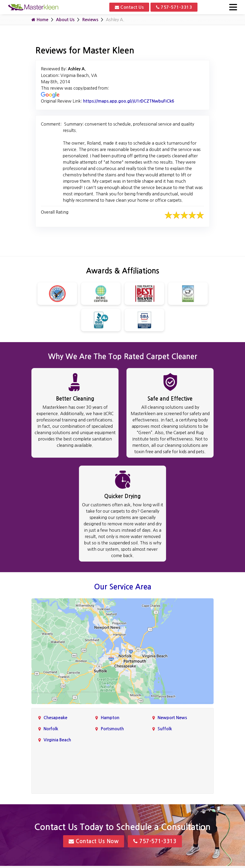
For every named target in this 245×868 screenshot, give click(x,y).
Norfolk (51, 729)
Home (40, 20)
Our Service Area (123, 587)
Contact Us (129, 7)
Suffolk (165, 729)
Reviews (90, 20)
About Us (65, 20)
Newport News (172, 718)
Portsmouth (112, 729)
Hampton (110, 718)
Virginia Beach (57, 740)
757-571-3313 (174, 7)
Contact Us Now (94, 841)
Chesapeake (55, 718)
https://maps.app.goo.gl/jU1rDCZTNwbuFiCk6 (129, 101)
